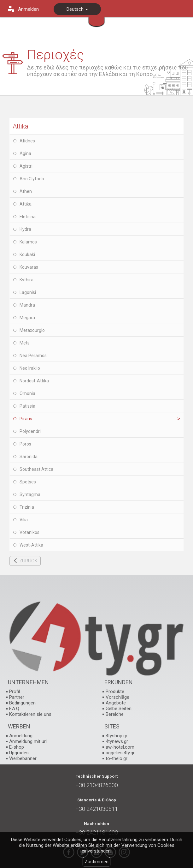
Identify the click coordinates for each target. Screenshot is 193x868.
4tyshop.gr (117, 736)
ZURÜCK (28, 561)
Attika (20, 126)
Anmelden (28, 9)
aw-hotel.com (120, 747)
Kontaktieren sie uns (30, 714)
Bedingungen (22, 703)
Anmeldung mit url (28, 741)
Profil (15, 691)
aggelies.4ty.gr (120, 753)
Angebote (116, 703)
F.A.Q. (15, 709)
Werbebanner (23, 758)
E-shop (17, 747)
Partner (17, 697)
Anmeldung (21, 736)
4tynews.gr (117, 741)
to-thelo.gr (117, 758)
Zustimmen (96, 862)
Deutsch (77, 9)
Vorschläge (117, 697)
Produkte (115, 691)
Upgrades (19, 753)
